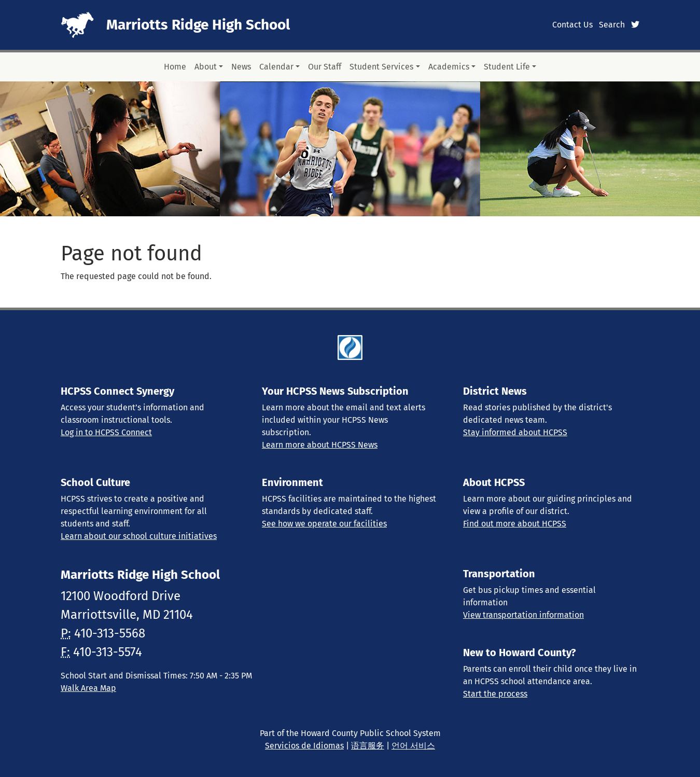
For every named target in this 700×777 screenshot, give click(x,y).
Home (175, 67)
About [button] (206, 67)
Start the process (495, 694)
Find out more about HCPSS (515, 524)
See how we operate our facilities (324, 524)
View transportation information (523, 615)
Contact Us (572, 25)
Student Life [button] (507, 67)
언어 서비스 (413, 746)
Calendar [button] (276, 67)
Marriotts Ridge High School (198, 25)
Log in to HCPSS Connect (106, 432)
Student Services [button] (381, 67)
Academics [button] (449, 67)
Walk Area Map (88, 688)
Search (612, 25)
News (241, 67)
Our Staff (325, 67)
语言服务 (368, 746)
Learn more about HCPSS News (320, 445)
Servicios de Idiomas (304, 746)
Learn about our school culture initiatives (139, 536)
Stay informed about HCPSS (515, 432)
